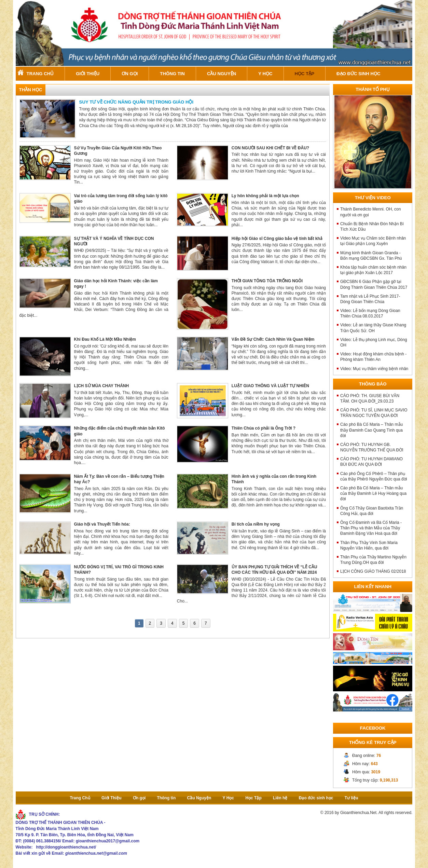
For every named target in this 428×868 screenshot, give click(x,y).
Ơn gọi (130, 74)
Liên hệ (280, 798)
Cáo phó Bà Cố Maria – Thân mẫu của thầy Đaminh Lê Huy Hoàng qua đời (373, 493)
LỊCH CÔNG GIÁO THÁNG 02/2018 (373, 571)
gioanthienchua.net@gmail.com (96, 853)
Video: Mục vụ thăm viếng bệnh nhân (374, 369)
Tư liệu (351, 798)
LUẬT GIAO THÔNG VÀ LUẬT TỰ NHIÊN (270, 386)
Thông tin (172, 74)
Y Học (265, 74)
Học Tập (305, 74)
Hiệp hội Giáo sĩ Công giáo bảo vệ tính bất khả (277, 239)
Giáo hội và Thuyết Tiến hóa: (102, 524)
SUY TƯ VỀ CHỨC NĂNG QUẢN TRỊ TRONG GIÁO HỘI (136, 102)
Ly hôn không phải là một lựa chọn (265, 196)
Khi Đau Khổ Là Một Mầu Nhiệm (105, 339)
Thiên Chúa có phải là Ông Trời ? (264, 428)
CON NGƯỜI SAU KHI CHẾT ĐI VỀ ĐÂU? (270, 148)
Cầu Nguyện (222, 74)
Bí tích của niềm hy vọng (256, 524)
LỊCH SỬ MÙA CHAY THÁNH (102, 386)
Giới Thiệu (88, 74)
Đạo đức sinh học (358, 74)
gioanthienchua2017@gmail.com (108, 841)
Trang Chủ (40, 74)
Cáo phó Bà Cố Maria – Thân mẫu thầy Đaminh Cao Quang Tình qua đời (371, 430)
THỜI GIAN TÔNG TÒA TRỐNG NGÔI (267, 281)
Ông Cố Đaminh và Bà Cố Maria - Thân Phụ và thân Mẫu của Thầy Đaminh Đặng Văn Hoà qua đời (371, 528)
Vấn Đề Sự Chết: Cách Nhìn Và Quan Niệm (273, 339)
